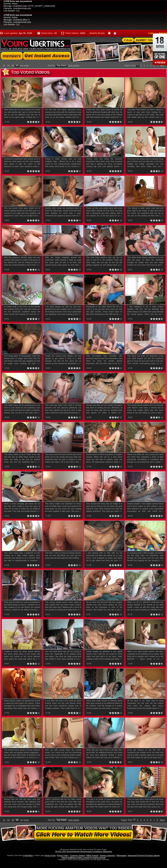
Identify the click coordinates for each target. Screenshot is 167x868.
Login (151, 33)
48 (13, 66)
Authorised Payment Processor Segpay (144, 855)
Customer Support (77, 855)
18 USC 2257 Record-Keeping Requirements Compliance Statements (83, 851)
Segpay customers (107, 855)
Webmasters (122, 855)
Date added (74, 66)
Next (162, 66)
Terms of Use (50, 855)
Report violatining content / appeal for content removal (83, 857)
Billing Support (92, 855)
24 (8, 66)
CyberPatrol (28, 855)
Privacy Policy (63, 855)
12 (4, 66)
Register (163, 33)
